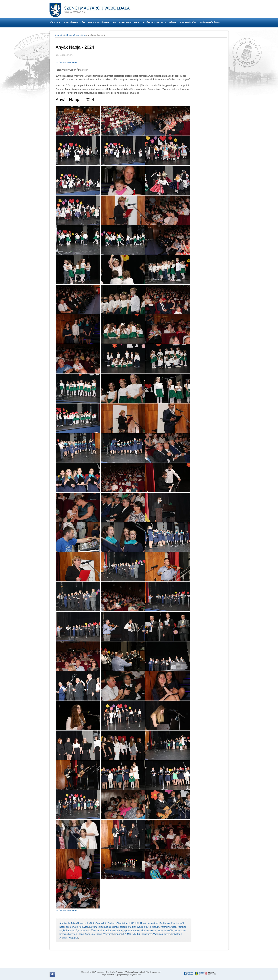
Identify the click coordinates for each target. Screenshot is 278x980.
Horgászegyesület (149, 923)
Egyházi (111, 923)
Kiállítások (165, 923)
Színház (118, 934)
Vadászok (158, 934)
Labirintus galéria (118, 927)
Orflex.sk (113, 975)
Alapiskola (65, 923)
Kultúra (93, 927)
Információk (188, 23)
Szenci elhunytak (68, 934)
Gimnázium (122, 923)
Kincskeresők (178, 923)
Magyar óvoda (135, 927)
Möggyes (74, 938)
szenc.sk (101, 972)
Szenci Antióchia (86, 934)
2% (114, 23)
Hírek (173, 23)
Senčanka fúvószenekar (93, 931)
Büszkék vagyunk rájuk (83, 923)
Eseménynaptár (74, 23)
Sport (127, 931)
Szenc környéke (165, 931)
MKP (146, 927)
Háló (132, 923)
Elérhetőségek (210, 23)
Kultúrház (103, 927)
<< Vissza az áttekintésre (66, 62)
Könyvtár (83, 927)
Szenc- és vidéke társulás (144, 931)
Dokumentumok (130, 23)
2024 (83, 35)
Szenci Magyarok (105, 934)
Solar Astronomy (114, 931)
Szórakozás (146, 934)
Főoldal (55, 23)
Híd (137, 923)
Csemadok (101, 923)
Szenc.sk (59, 35)
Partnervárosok (168, 927)
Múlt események (99, 23)
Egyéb (167, 934)
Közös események (69, 927)
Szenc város (181, 931)
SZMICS (136, 934)
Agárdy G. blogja (155, 23)
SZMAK (127, 934)
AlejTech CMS (135, 975)
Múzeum (155, 927)
